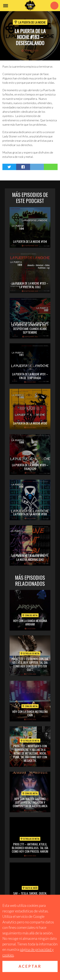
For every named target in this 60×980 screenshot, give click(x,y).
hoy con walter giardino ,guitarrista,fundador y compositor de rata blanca (30, 802)
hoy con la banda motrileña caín (30, 713)
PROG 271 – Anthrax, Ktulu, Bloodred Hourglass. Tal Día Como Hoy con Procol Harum (30, 848)
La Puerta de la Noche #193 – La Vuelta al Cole (30, 285)
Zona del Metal (30, 615)
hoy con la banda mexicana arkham (30, 622)
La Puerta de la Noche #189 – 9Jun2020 (30, 467)
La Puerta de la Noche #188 (30, 514)
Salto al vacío (30, 888)
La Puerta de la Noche (32, 22)
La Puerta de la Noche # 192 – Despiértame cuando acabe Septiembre (30, 329)
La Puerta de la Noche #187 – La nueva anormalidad (30, 558)
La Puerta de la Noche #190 (30, 423)
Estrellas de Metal (30, 653)
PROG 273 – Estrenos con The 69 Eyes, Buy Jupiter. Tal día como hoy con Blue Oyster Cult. (30, 664)
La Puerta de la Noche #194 (30, 241)
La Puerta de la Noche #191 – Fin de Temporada (30, 376)
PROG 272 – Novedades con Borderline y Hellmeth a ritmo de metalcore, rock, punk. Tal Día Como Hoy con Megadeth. (30, 753)
